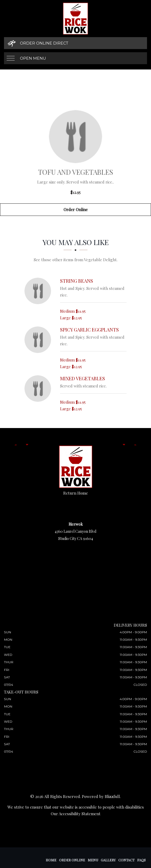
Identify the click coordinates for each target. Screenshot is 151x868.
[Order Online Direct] (75, 43)
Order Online (76, 210)
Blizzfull (112, 796)
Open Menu (33, 58)
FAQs (141, 860)
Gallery (108, 860)
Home (51, 860)
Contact (126, 860)
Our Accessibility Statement (76, 814)
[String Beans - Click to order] (39, 291)
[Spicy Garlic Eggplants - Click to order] (39, 340)
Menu (93, 860)
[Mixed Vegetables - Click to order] (39, 389)
